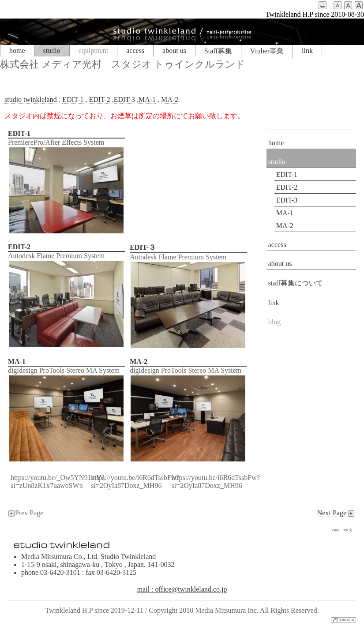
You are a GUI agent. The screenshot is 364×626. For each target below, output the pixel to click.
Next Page (337, 513)
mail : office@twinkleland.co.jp (182, 589)
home (17, 51)
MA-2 (170, 99)
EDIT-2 (99, 99)
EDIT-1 (73, 99)
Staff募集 (218, 51)
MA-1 (147, 99)
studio (52, 51)
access (135, 51)
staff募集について (296, 283)
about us (174, 51)
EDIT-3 (124, 99)
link (307, 51)
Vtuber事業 (267, 51)
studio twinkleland (31, 99)
